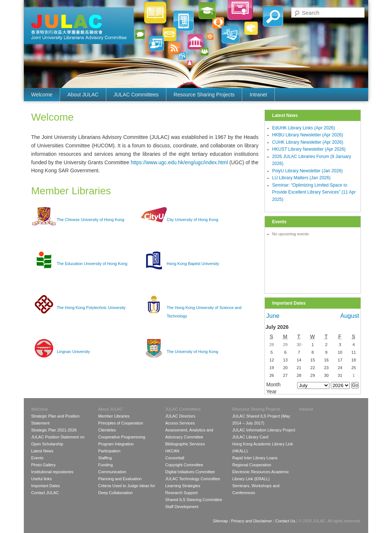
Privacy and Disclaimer (252, 521)
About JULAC (83, 95)
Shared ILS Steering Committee (194, 500)
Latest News (42, 451)
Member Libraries (114, 416)
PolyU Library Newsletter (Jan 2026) (308, 171)
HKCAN (172, 451)
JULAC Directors (180, 416)
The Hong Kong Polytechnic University (91, 308)
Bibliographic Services (185, 444)
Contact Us (285, 521)
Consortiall (175, 458)
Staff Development (182, 507)
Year (271, 392)
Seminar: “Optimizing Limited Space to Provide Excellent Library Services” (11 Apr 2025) (314, 192)
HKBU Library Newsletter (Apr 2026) (308, 135)
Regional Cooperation (252, 465)
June (273, 316)
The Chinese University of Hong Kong (90, 220)
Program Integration (116, 444)
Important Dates (45, 486)
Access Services (180, 423)
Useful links (41, 479)
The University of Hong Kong (193, 352)
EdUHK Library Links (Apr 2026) (304, 128)
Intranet (258, 95)
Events (37, 458)
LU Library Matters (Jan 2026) (301, 178)
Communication (112, 472)
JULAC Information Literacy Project (264, 430)
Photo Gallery (43, 465)
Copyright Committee (184, 465)
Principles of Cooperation (121, 423)
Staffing (105, 458)
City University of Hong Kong (193, 220)
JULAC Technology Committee (193, 479)
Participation (109, 451)
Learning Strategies (183, 486)
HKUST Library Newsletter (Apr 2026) (309, 149)
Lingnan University (73, 352)
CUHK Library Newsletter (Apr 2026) (308, 142)
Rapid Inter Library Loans (255, 458)
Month (273, 385)
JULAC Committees (136, 95)
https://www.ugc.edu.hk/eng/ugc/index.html (179, 162)
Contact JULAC (45, 493)
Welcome (42, 95)
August (350, 316)
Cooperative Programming (122, 437)
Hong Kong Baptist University (193, 264)
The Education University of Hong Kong (92, 264)
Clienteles (107, 430)
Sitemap (220, 521)
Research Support (182, 493)
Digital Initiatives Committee (190, 472)
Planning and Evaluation (120, 479)
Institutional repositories (52, 472)
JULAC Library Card (250, 437)
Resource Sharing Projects (204, 95)
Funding (106, 465)
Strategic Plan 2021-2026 (54, 430)
